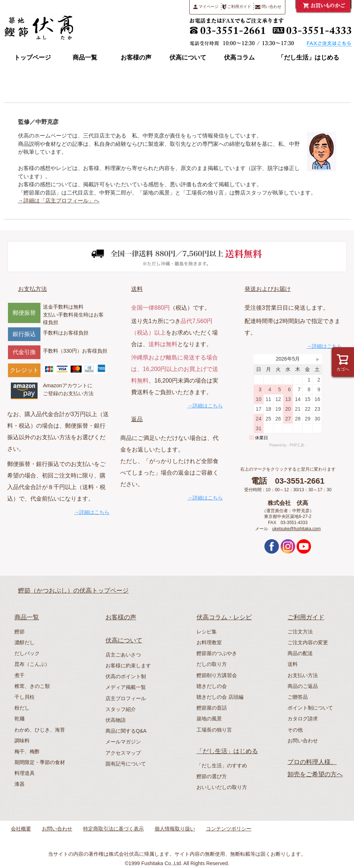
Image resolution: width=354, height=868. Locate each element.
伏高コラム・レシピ (224, 617)
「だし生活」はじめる (308, 58)
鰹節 (20, 632)
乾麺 (20, 719)
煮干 (20, 675)
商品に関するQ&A (126, 731)
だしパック (27, 653)
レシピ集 (207, 632)
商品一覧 (85, 58)
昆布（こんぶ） (32, 664)
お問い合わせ (303, 741)
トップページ (33, 58)
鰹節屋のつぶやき (217, 653)
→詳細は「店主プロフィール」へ (59, 200)
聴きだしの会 (212, 686)
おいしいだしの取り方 (222, 787)
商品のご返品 (303, 686)
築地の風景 (209, 719)
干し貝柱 (25, 697)
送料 (137, 289)
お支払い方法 (303, 675)
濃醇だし (25, 642)
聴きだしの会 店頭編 (220, 697)
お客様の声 (136, 58)
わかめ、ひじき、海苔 (40, 730)
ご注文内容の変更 (308, 642)
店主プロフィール (126, 698)
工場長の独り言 (214, 730)
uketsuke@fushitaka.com (297, 529)
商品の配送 (300, 653)
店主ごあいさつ (123, 655)
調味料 (22, 741)
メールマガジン (123, 742)
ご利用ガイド (237, 7)
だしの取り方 (212, 664)
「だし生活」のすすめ (222, 766)
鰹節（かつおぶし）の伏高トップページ (73, 591)
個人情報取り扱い (175, 829)
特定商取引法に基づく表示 (113, 829)
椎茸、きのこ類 (32, 686)
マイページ (206, 7)
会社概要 (21, 829)
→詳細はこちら (92, 512)
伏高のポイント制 (126, 676)
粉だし (22, 708)
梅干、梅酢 (27, 751)
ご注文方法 (300, 632)
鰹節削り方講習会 (217, 675)
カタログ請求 (303, 719)
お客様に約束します (128, 666)
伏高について (188, 58)
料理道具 (25, 773)
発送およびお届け (268, 289)
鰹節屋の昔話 (212, 708)
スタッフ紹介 (121, 709)
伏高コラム (239, 58)
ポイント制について (310, 708)
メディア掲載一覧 (126, 687)
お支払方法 (33, 289)
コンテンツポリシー (229, 829)
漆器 (20, 784)
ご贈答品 (298, 697)
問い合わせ (268, 7)
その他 (295, 730)
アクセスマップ (123, 753)
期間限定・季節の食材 (40, 762)
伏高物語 (116, 720)
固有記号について (126, 764)
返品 (137, 419)
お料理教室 (209, 642)
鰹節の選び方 (212, 776)
